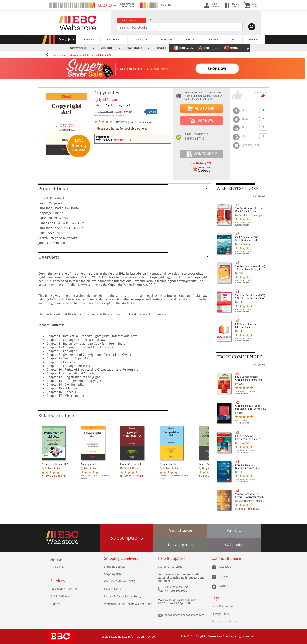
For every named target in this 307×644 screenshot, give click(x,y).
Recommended (78, 48)
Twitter (223, 586)
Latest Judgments (180, 545)
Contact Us (57, 567)
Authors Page (69, 55)
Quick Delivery (60, 596)
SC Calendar (234, 545)
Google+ (224, 576)
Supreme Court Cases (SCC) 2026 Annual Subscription (250, 297)
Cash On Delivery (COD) (120, 581)
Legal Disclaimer (222, 606)
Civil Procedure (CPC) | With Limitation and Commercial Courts (248, 239)
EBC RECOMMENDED (239, 357)
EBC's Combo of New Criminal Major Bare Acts (249, 378)
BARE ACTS (166, 40)
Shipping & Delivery (121, 558)
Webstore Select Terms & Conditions (128, 604)
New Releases (134, 48)
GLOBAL (254, 40)
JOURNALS (88, 40)
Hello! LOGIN (216, 5)
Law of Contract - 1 (131, 464)
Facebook (225, 567)
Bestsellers (107, 48)
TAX (234, 40)
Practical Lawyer (180, 531)
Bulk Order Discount (64, 589)
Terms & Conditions (224, 621)
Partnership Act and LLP (55, 464)
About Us (56, 560)
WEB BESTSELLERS (237, 189)
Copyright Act (88, 464)
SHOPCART (255, 5)
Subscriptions (127, 538)
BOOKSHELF (236, 5)
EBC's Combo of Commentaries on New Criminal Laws (248, 438)
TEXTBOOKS (141, 40)
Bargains (161, 48)
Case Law (234, 531)
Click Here (209, 99)
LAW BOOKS (114, 40)
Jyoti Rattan (85, 55)
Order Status (112, 589)
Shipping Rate (113, 574)
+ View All (259, 196)
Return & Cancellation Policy (123, 596)
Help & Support (171, 558)
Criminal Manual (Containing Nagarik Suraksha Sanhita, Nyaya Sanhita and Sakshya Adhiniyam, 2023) (249, 467)
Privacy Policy (220, 614)
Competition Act (169, 464)
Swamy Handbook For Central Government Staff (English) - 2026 (249, 496)
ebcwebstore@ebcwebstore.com (184, 615)
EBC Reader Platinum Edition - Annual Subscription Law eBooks (249, 326)
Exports (55, 604)
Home (56, 55)
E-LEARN (214, 40)
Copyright (201, 636)
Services (58, 581)
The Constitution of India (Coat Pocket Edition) (249, 210)
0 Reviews (120, 122)
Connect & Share (226, 558)
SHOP (67, 39)
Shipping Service (115, 567)
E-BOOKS (191, 40)
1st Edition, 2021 (104, 55)
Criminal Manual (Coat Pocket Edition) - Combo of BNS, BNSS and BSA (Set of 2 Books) (251, 407)
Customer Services (170, 567)
